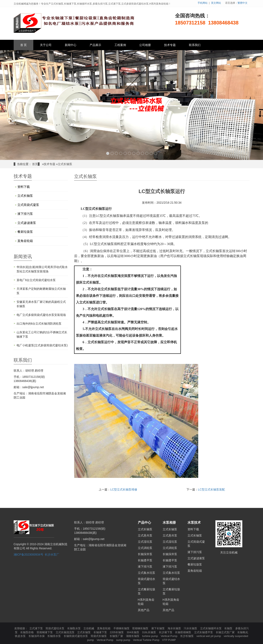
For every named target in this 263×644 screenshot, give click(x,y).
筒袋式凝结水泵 (55, 628)
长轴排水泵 (55, 636)
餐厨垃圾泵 (25, 232)
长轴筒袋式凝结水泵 (76, 636)
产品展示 (95, 45)
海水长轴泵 (175, 628)
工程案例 (120, 45)
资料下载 (24, 187)
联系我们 (195, 45)
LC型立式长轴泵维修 (124, 489)
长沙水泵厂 (52, 555)
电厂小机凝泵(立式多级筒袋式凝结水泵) (42, 345)
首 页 (24, 45)
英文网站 (216, 3)
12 (156, 153)
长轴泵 (229, 628)
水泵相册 (169, 523)
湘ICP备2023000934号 (28, 555)
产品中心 (144, 523)
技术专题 (170, 45)
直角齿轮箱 (25, 241)
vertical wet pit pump (209, 636)
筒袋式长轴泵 (99, 636)
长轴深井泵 (145, 554)
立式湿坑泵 (145, 542)
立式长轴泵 (65, 164)
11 (151, 153)
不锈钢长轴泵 (122, 628)
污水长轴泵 (191, 628)
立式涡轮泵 (145, 548)
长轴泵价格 (27, 632)
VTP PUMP (169, 640)
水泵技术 (194, 523)
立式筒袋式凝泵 (28, 205)
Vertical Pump (169, 636)
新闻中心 (71, 45)
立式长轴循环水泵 (211, 628)
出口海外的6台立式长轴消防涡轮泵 (39, 324)
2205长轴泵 (117, 632)
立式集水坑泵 (147, 573)
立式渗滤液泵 (27, 223)
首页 (35, 164)
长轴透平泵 (145, 560)
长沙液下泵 (166, 632)
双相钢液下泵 (45, 632)
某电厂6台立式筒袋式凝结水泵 (36, 280)
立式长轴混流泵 (65, 632)
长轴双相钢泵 (184, 632)
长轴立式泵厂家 (226, 632)
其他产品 (144, 610)
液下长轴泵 (158, 628)
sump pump (124, 640)
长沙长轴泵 (187, 636)
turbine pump (150, 636)
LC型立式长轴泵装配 (211, 489)
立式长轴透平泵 (204, 632)
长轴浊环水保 (37, 636)
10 (147, 153)
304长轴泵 (133, 632)
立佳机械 (89, 628)
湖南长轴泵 (133, 636)
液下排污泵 (25, 214)
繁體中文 (243, 3)
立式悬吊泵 (145, 535)
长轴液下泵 (101, 632)
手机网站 (203, 3)
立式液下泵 (37, 628)
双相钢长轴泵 (141, 628)
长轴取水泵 (74, 628)
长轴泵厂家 (117, 636)
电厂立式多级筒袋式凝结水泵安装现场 (41, 315)
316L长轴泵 (149, 632)
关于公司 (46, 45)
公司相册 (145, 45)
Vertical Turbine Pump (147, 640)
